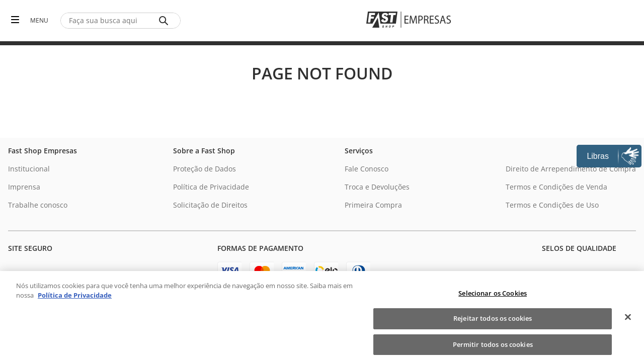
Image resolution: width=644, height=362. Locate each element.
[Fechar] (628, 325)
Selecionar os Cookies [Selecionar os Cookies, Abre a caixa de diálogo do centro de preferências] (493, 301)
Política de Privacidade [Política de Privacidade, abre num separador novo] (75, 304)
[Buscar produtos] (166, 21)
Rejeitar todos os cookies (493, 327)
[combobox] (120, 21)
